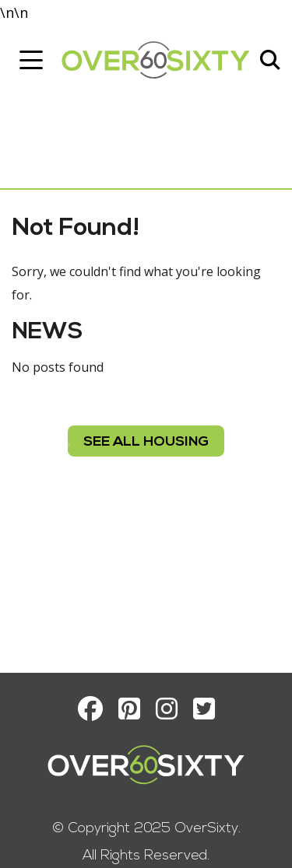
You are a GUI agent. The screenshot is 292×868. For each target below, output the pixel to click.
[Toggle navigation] (31, 60)
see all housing (146, 442)
